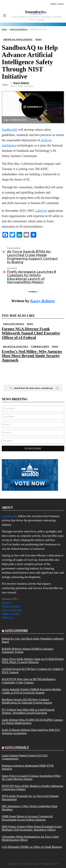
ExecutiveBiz (10, 516)
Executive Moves (14, 324)
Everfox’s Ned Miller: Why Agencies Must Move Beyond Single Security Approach (32, 356)
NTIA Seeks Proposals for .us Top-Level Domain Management (30, 798)
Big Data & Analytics (16, 347)
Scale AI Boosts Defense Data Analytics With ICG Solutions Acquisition (31, 731)
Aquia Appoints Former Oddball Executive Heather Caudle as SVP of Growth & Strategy (32, 691)
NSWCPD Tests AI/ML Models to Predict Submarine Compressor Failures (33, 788)
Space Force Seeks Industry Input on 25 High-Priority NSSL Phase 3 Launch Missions (33, 661)
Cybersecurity (40, 347)
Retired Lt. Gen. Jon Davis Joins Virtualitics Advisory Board (33, 640)
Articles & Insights (11, 606)
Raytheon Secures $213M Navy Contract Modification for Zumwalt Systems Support (27, 701)
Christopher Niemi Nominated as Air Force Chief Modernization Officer (30, 838)
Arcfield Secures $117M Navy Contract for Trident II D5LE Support (33, 671)
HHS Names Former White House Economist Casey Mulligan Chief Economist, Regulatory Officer (32, 828)
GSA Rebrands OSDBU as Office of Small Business (32, 847)
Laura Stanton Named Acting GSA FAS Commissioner (25, 757)
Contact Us (7, 617)
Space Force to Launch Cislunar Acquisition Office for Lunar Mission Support (31, 777)
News (30, 324)
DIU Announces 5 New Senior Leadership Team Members (30, 808)
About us (6, 603)
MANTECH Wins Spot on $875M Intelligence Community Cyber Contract (29, 681)
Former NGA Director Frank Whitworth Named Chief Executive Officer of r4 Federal (31, 333)
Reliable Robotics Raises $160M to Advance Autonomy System (28, 650)
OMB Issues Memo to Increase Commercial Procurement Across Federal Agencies (27, 818)
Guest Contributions (12, 610)
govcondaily (17, 747)
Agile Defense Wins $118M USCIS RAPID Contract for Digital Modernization (32, 721)
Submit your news (11, 614)
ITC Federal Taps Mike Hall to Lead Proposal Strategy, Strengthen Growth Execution (28, 711)
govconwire (17, 631)
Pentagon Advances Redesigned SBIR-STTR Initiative (28, 767)
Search (57, 389)
